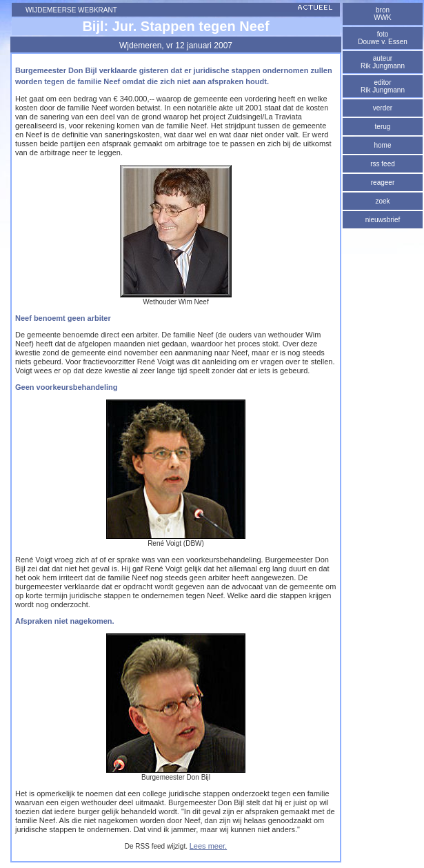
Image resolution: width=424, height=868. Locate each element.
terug (383, 127)
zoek (382, 201)
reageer (383, 183)
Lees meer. (208, 846)
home (382, 145)
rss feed (383, 164)
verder (383, 108)
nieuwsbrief (383, 220)
